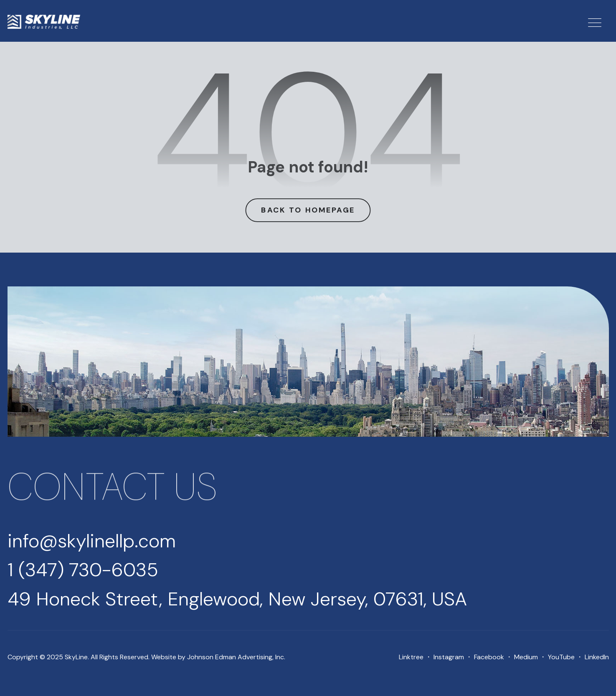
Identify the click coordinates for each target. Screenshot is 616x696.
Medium (526, 657)
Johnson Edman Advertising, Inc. (236, 657)
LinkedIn (597, 657)
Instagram (449, 657)
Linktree (411, 657)
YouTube (561, 657)
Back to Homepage (308, 210)
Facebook (489, 657)
